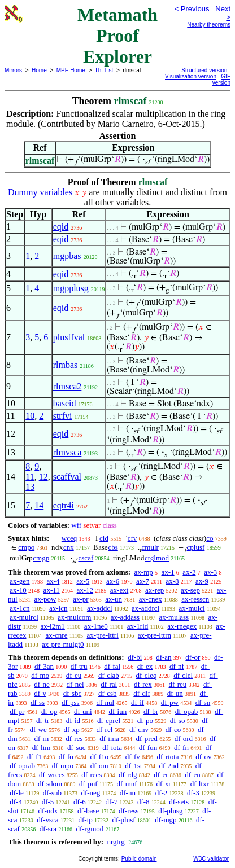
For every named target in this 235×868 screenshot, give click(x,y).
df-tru (79, 666)
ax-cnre (56, 635)
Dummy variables (40, 192)
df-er (161, 775)
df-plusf (123, 820)
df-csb (108, 693)
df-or (193, 657)
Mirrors (13, 70)
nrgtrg (116, 842)
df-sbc (73, 693)
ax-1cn (19, 608)
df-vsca (47, 820)
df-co (173, 729)
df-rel (104, 729)
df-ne (42, 684)
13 (30, 487)
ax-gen (19, 581)
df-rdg (128, 775)
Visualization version (191, 76)
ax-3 (210, 572)
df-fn (181, 748)
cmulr (150, 547)
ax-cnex (151, 599)
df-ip (85, 820)
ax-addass (125, 617)
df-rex (143, 684)
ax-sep (190, 590)
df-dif (142, 693)
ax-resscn (195, 599)
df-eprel (109, 720)
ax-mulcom (74, 617)
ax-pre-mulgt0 (63, 644)
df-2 (162, 793)
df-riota (168, 757)
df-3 (193, 793)
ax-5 (83, 581)
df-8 (143, 802)
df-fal (112, 666)
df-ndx (48, 811)
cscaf (86, 558)
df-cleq (147, 675)
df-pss (71, 702)
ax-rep (155, 590)
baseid (65, 403)
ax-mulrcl (24, 617)
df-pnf (88, 784)
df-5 (48, 802)
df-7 (112, 802)
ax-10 (18, 590)
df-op (49, 711)
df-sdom (50, 784)
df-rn (41, 738)
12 (43, 477)
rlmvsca (68, 452)
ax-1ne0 (96, 626)
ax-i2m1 (53, 626)
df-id (73, 720)
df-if (138, 702)
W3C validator (211, 859)
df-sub (52, 793)
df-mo (40, 675)
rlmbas (66, 365)
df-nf (177, 666)
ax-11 (52, 590)
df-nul (105, 702)
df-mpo (63, 766)
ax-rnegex (182, 626)
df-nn (128, 793)
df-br (151, 711)
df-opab (186, 711)
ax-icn (58, 608)
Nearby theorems (209, 25)
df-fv (133, 757)
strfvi (63, 416)
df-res (74, 738)
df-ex (145, 666)
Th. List (104, 70)
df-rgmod (90, 829)
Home (39, 70)
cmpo (26, 547)
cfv (132, 538)
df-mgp (166, 820)
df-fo (66, 757)
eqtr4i (64, 505)
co (210, 538)
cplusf (196, 547)
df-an (164, 657)
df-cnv (139, 729)
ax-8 (172, 581)
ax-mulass (174, 617)
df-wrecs (52, 775)
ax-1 (168, 572)
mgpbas (67, 256)
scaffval (67, 477)
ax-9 (202, 581)
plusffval (69, 337)
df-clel (183, 675)
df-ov (203, 757)
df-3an (44, 666)
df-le (17, 793)
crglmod (157, 558)
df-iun (117, 711)
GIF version (221, 80)
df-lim (42, 748)
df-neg (90, 793)
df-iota (112, 748)
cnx (69, 547)
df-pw (170, 702)
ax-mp (144, 572)
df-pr (17, 711)
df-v (40, 693)
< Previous (192, 9)
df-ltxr (200, 784)
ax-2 (189, 572)
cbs (113, 547)
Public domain (139, 859)
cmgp (41, 558)
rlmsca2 (68, 386)
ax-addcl (100, 608)
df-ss (38, 702)
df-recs (92, 775)
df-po (145, 720)
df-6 (80, 802)
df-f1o (100, 757)
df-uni (83, 711)
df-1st (133, 766)
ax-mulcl (192, 608)
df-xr (164, 784)
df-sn (203, 702)
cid (104, 538)
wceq (69, 538)
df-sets (179, 802)
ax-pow (45, 599)
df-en (192, 775)
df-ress (129, 811)
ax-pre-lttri (102, 635)
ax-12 (85, 590)
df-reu (177, 684)
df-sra (48, 829)
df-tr (43, 720)
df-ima (109, 738)
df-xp (72, 729)
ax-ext (119, 590)
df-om (99, 766)
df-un (175, 693)
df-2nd (169, 766)
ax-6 (113, 581)
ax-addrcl (145, 608)
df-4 (16, 802)
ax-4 (53, 581)
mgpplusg (71, 288)
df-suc (77, 748)
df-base (88, 811)
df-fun (148, 748)
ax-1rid (138, 626)
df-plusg (170, 811)
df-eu (74, 675)
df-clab (109, 675)
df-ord (184, 738)
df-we (38, 729)
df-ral (109, 684)
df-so (178, 720)
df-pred (147, 738)
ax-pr (80, 599)
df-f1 (34, 757)
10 (30, 416)
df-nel (75, 684)
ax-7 (143, 581)
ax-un (114, 599)
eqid (61, 227)
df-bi (135, 657)
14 (39, 505)
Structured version (204, 70)
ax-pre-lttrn (155, 635)
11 (30, 477)
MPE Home (71, 70)
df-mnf (127, 784)
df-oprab (22, 766)
